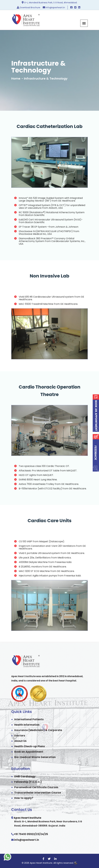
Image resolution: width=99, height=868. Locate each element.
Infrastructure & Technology (46, 79)
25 (46, 834)
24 (42, 834)
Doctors (20, 736)
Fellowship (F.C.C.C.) (28, 782)
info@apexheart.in (27, 840)
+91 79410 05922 (24, 834)
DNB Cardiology (25, 776)
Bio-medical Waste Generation (35, 757)
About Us (20, 741)
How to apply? (24, 798)
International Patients (29, 719)
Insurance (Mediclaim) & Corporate (38, 730)
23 (38, 834)
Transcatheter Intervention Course (38, 793)
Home (16, 79)
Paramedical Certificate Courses (36, 787)
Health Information (27, 725)
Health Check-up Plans (30, 746)
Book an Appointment (29, 752)
